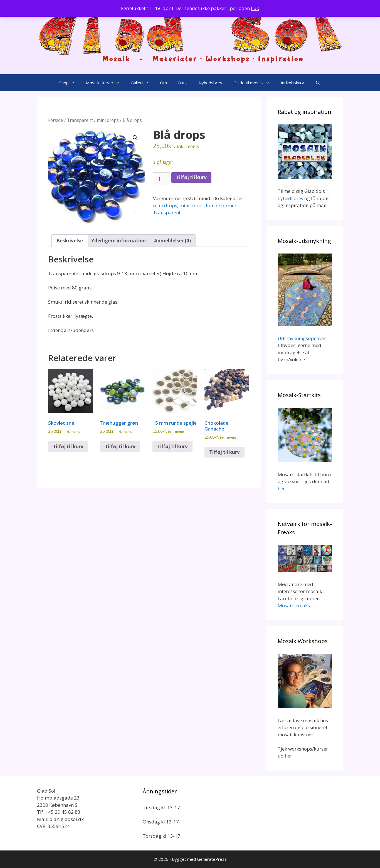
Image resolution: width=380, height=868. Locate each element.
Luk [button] (255, 8)
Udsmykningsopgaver (302, 338)
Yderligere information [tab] (119, 241)
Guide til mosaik (254, 83)
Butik (183, 83)
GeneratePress (212, 859)
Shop (70, 83)
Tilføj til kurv (191, 177)
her (281, 489)
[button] (135, 138)
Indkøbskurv (292, 83)
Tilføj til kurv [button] (68, 447)
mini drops (108, 120)
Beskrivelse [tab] (70, 241)
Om (163, 83)
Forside (56, 120)
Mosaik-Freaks (294, 605)
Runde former (221, 206)
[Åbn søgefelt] (318, 83)
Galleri (143, 83)
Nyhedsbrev (210, 83)
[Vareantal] (162, 179)
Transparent (80, 120)
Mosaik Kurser (106, 83)
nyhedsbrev (290, 198)
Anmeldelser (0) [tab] (172, 241)
